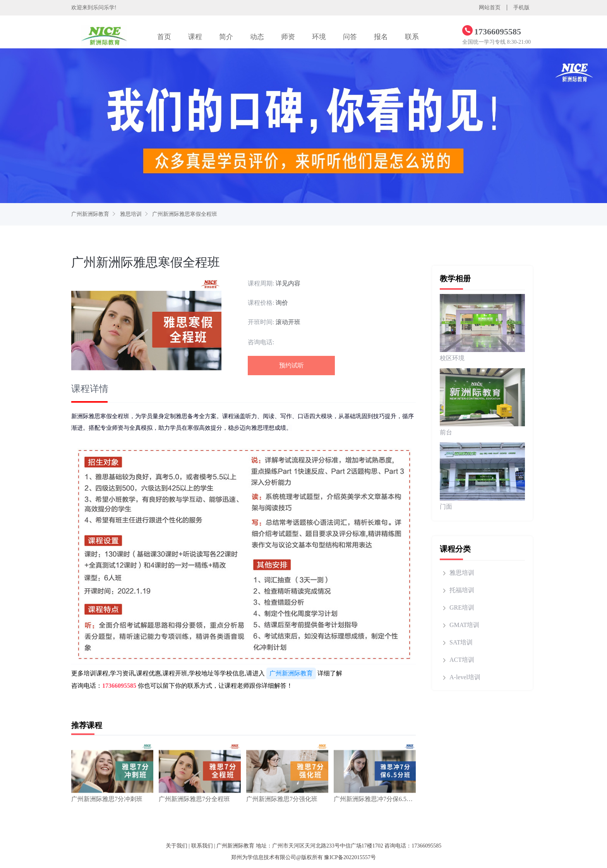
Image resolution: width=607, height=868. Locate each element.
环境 (319, 37)
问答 (350, 37)
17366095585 (119, 686)
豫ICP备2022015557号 (350, 857)
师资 (288, 37)
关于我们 (177, 846)
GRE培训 (462, 607)
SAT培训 (461, 642)
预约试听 (291, 365)
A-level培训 (465, 677)
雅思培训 (131, 214)
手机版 (521, 8)
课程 (195, 37)
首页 (164, 37)
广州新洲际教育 (90, 214)
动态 (257, 37)
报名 (381, 37)
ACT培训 (462, 660)
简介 (226, 37)
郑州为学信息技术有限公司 (264, 857)
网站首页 (490, 8)
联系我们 (202, 846)
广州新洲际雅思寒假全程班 (185, 214)
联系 (412, 37)
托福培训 (462, 590)
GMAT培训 (464, 625)
